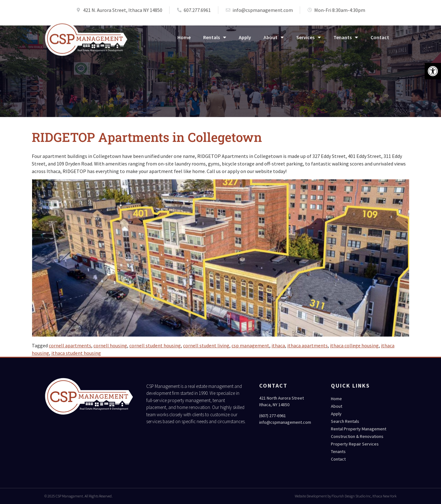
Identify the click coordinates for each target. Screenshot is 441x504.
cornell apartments (70, 345)
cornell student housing (155, 345)
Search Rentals (345, 421)
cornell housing (110, 345)
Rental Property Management (359, 429)
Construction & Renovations (357, 436)
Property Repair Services (355, 444)
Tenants (346, 40)
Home (184, 40)
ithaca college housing (354, 345)
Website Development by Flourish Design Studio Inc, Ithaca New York (346, 496)
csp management (250, 345)
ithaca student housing (76, 353)
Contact (380, 40)
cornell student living (206, 345)
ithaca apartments (307, 345)
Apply (245, 40)
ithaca (278, 345)
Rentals (215, 40)
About (274, 40)
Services (309, 40)
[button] (433, 71)
